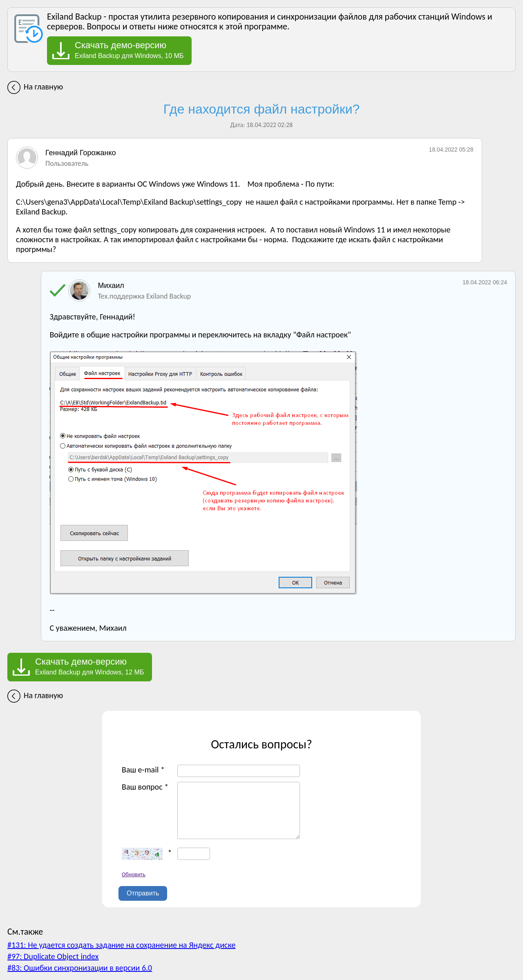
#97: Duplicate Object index (53, 956)
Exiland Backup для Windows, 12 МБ (89, 666)
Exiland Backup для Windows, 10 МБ (129, 50)
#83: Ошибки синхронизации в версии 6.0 (80, 968)
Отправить (143, 893)
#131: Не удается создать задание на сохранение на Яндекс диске (121, 945)
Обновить (134, 874)
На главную (43, 87)
